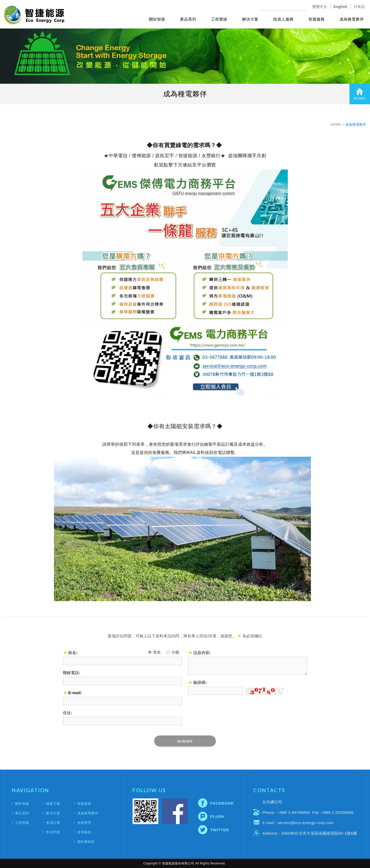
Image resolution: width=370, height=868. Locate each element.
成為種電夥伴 (352, 19)
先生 (154, 651)
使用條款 (84, 832)
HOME (360, 94)
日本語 (359, 7)
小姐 (173, 651)
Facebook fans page (175, 811)
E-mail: (75, 693)
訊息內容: (202, 653)
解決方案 (250, 19)
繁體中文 (320, 7)
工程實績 (219, 19)
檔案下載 (53, 804)
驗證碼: (200, 682)
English (340, 7)
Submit (185, 741)
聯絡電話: (72, 673)
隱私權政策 (86, 842)
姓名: (73, 653)
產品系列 (188, 19)
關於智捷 (157, 19)
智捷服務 (317, 19)
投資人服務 (284, 19)
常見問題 (53, 832)
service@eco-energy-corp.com (306, 823)
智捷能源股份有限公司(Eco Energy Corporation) (34, 15)
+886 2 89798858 (294, 812)
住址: (68, 713)
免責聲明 (84, 823)
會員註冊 (53, 823)
